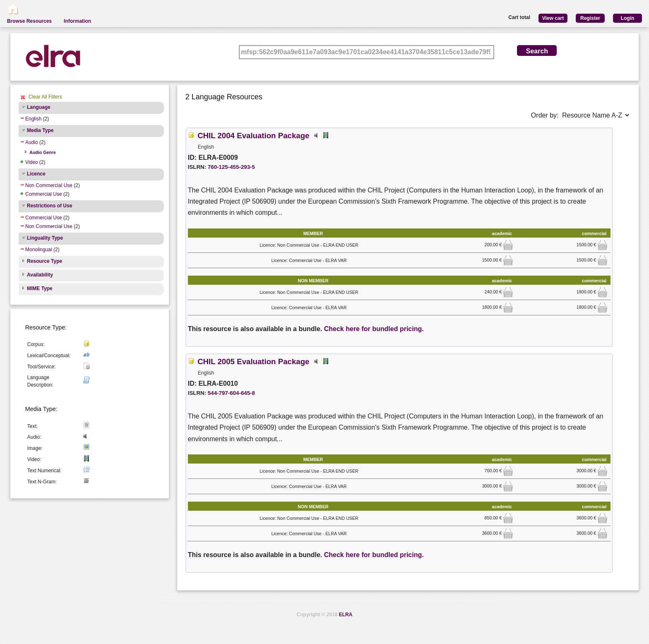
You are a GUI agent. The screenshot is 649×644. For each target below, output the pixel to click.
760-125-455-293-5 (231, 167)
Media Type (40, 130)
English (33, 119)
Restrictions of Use (49, 206)
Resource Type (44, 261)
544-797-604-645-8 (231, 393)
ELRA (346, 615)
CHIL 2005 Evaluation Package (253, 362)
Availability (40, 275)
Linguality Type (45, 238)
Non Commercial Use (49, 185)
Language (39, 107)
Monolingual (39, 250)
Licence (36, 174)
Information (77, 21)
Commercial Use (44, 194)
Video (31, 162)
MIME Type (40, 288)
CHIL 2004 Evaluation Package (253, 136)
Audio (32, 142)
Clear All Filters (45, 97)
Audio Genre (43, 152)
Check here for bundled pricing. (374, 329)
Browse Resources (29, 21)
